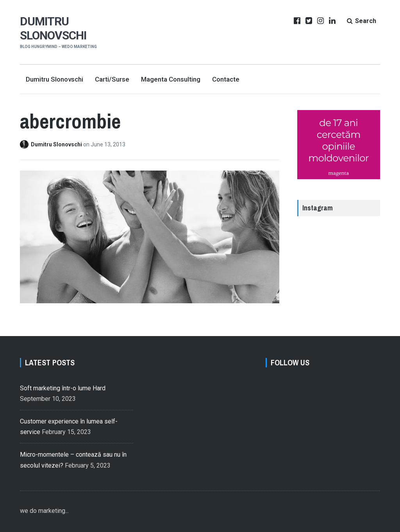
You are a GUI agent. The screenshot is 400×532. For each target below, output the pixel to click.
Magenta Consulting (171, 79)
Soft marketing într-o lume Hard (63, 388)
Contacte (226, 79)
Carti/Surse (112, 79)
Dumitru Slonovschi (53, 28)
